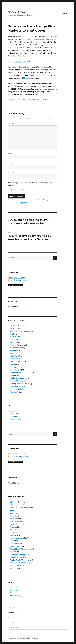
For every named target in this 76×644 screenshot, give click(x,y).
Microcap (44, 100)
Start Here (12, 608)
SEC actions (14, 356)
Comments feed (16, 416)
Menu (64, 13)
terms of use (47, 89)
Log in (12, 411)
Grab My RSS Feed (18, 277)
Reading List (13, 613)
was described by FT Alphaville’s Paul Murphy (38, 39)
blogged (26, 78)
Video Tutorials (16, 389)
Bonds (12, 334)
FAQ (9, 617)
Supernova (14, 367)
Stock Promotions (17, 362)
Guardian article (20, 61)
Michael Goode (15, 100)
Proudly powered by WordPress (28, 638)
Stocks (12, 364)
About (10, 632)
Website (11, 173)
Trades (12, 375)
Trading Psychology (17, 378)
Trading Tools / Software (19, 384)
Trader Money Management (21, 373)
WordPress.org (15, 419)
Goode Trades (18, 12)
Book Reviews (15, 337)
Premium (13, 351)
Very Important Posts (18, 386)
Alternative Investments (19, 331)
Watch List (14, 392)
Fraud (12, 339)
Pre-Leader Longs (17, 348)
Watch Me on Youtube (19, 280)
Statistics (13, 359)
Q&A (11, 353)
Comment (12, 124)
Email (11, 163)
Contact (11, 622)
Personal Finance (16, 345)
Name (10, 153)
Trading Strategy (16, 381)
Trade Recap (14, 370)
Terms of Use (13, 627)
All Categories (36, 100)
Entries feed (14, 414)
